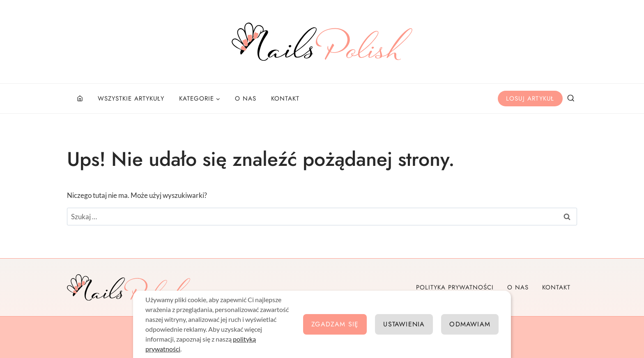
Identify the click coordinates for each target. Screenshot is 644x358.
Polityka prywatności (455, 287)
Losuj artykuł (530, 99)
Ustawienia (404, 324)
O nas (246, 99)
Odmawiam (470, 324)
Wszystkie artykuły (131, 99)
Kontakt (285, 99)
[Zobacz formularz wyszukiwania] (571, 99)
